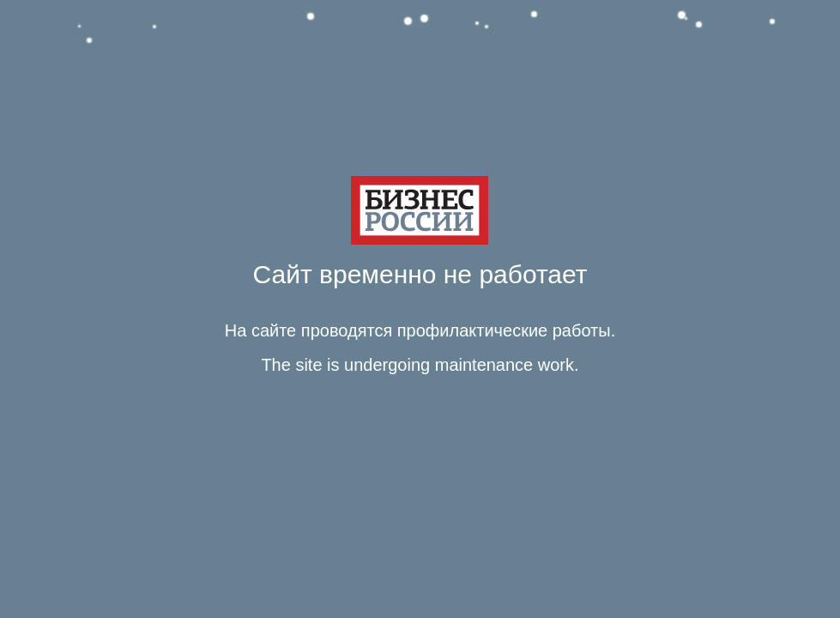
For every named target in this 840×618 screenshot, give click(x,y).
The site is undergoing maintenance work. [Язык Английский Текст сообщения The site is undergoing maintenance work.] (420, 365)
